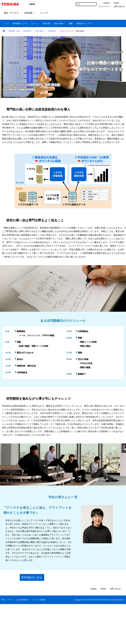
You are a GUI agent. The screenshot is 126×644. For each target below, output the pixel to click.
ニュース (44, 13)
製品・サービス (11, 13)
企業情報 (29, 13)
